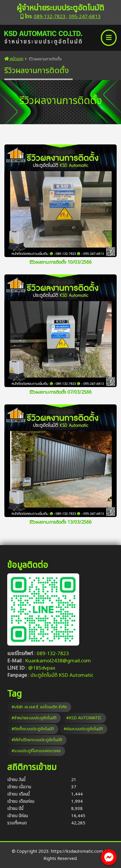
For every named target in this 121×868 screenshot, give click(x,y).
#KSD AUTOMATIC (84, 718)
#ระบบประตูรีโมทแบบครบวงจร (36, 751)
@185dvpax (42, 668)
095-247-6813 (85, 17)
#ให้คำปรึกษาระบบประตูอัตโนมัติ (37, 740)
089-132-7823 (50, 17)
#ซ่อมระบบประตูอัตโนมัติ (83, 729)
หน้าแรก (14, 59)
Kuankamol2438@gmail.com (58, 661)
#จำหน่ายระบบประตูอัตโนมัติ (34, 718)
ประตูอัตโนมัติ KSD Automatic (62, 675)
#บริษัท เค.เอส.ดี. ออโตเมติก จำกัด (39, 707)
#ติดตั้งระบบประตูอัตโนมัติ (33, 729)
